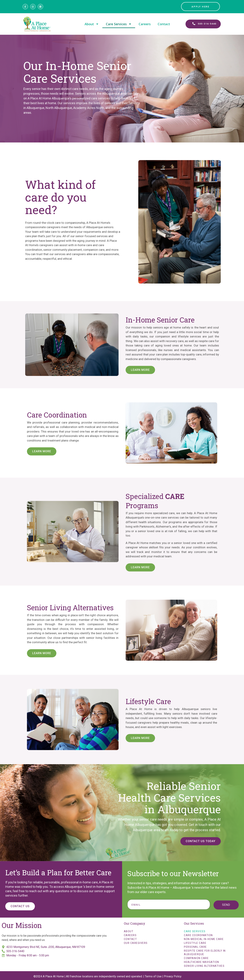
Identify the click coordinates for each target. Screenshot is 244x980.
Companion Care (196, 958)
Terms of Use (153, 976)
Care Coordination (198, 935)
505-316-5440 (15, 951)
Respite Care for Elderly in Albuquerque (205, 952)
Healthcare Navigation (202, 962)
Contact (164, 24)
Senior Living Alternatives (204, 966)
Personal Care (195, 947)
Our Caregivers (136, 943)
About (92, 24)
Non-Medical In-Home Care (204, 939)
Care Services (119, 24)
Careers (145, 24)
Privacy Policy (173, 976)
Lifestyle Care (195, 943)
